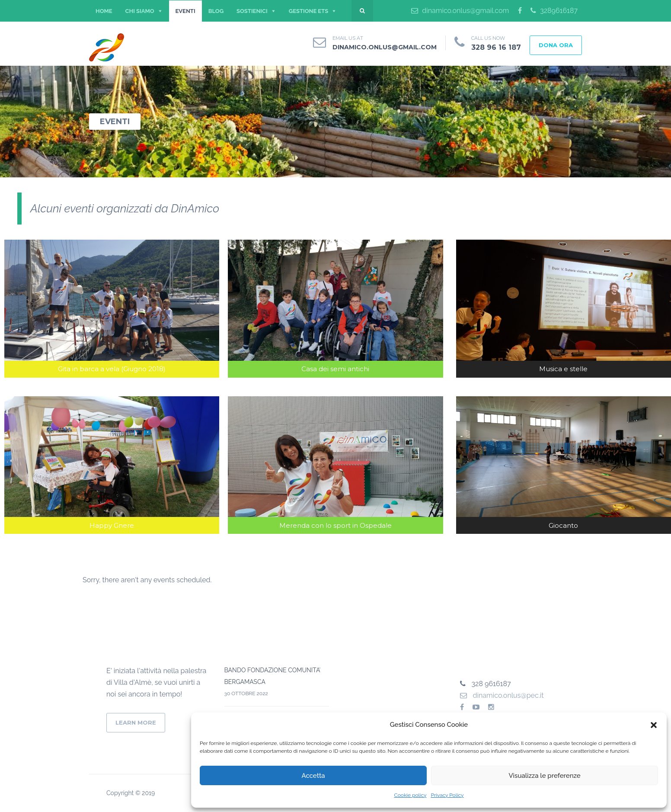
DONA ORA (556, 45)
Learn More (136, 722)
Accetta (313, 776)
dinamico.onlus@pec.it (502, 695)
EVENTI (185, 11)
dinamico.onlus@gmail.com (460, 11)
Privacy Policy (447, 795)
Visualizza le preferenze (544, 776)
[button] (654, 725)
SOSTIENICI (252, 11)
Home (104, 11)
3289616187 (554, 11)
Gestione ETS (308, 11)
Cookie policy (410, 795)
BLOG (216, 11)
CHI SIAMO (140, 11)
